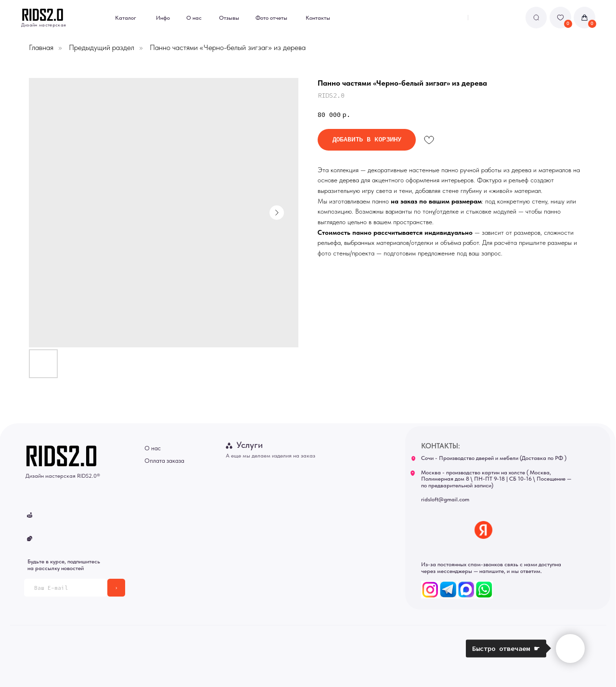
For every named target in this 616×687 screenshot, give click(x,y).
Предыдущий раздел (102, 47)
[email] (66, 588)
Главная (41, 47)
